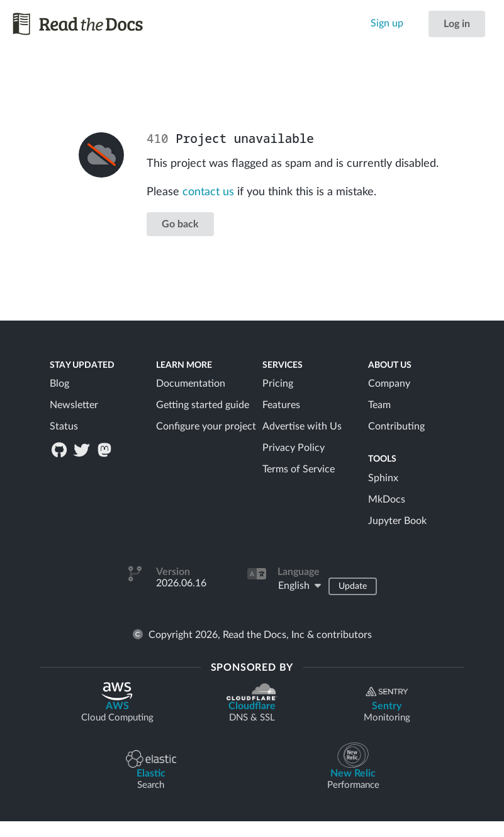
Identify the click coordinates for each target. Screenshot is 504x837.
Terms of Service (299, 469)
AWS (117, 703)
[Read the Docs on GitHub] (60, 450)
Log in (457, 24)
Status (64, 426)
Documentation (191, 384)
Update (353, 586)
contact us (208, 192)
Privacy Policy (294, 448)
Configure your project (206, 426)
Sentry (387, 703)
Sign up (387, 23)
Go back (180, 224)
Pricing (278, 384)
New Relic (353, 767)
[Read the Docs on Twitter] (82, 450)
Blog (59, 384)
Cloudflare (252, 703)
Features (281, 405)
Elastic (151, 771)
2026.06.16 (181, 583)
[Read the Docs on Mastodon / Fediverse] (106, 450)
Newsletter (74, 405)
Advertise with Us (302, 426)
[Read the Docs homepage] (78, 24)
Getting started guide (203, 405)
